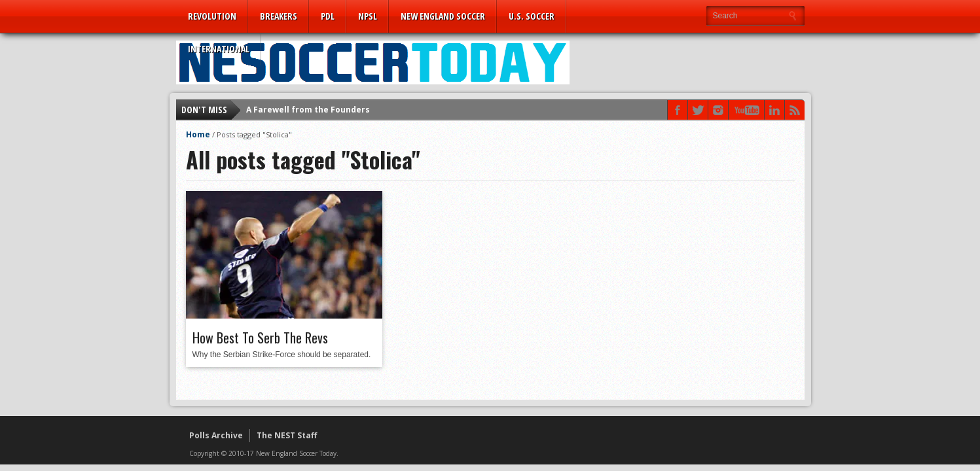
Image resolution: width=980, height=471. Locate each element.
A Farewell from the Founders (308, 110)
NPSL (368, 16)
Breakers (279, 16)
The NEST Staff (287, 435)
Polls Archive (216, 435)
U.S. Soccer (532, 16)
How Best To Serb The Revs (260, 338)
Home (198, 134)
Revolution (212, 16)
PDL (328, 16)
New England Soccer (443, 16)
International (219, 49)
